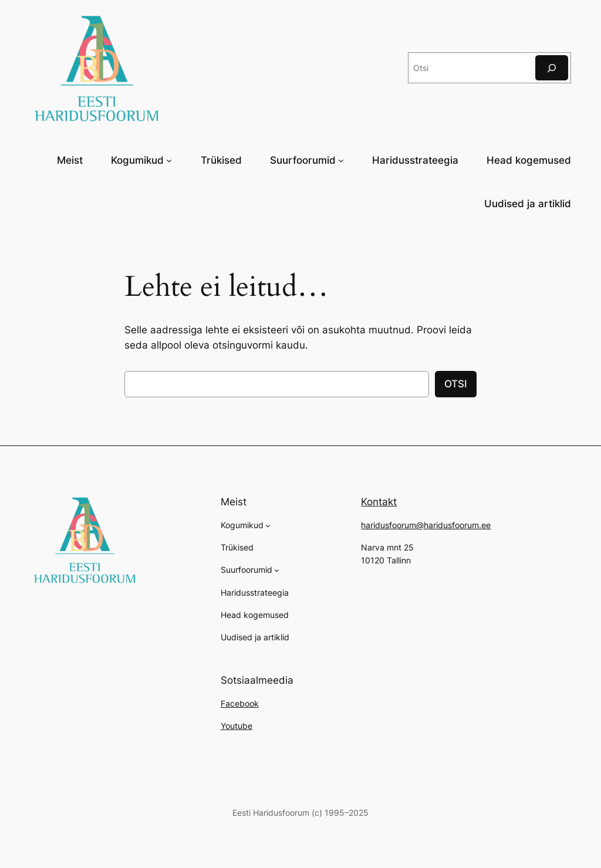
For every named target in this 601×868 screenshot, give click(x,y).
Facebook (240, 703)
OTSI (456, 384)
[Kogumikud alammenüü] (169, 160)
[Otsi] (552, 68)
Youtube (237, 726)
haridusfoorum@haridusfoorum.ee (426, 525)
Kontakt (379, 502)
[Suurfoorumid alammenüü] (341, 160)
